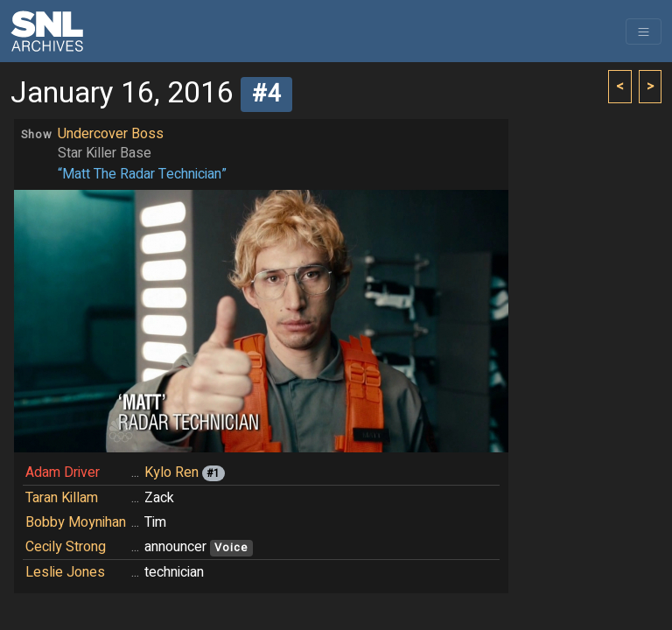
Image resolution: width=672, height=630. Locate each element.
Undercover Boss (111, 134)
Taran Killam (62, 498)
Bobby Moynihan (76, 522)
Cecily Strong (66, 547)
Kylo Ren (171, 472)
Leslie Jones (65, 572)
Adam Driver (63, 472)
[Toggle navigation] (644, 31)
